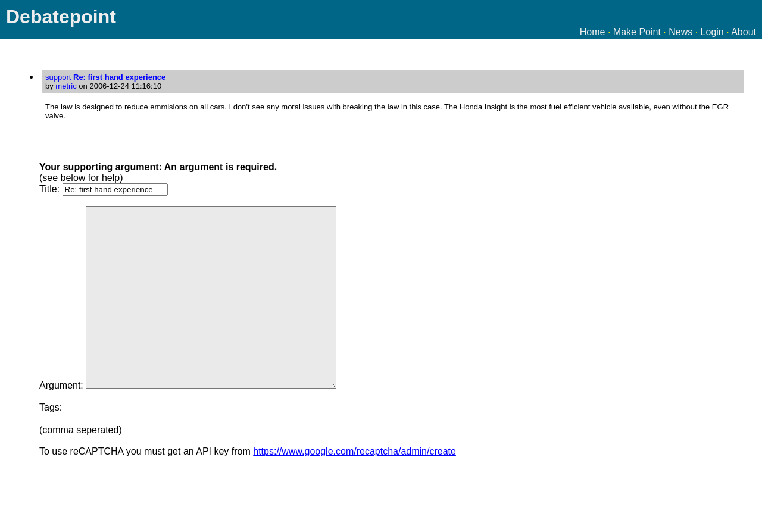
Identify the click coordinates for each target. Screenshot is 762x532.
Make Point (637, 32)
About (744, 32)
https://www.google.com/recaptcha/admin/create (355, 487)
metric (66, 86)
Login (712, 32)
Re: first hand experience (119, 77)
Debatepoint (61, 17)
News (680, 32)
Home (593, 32)
